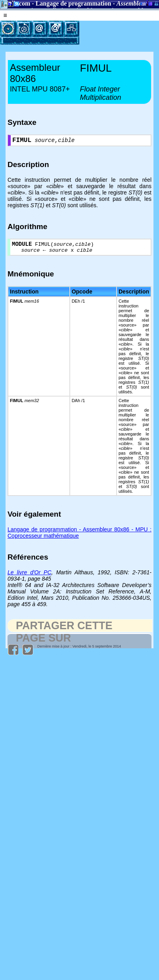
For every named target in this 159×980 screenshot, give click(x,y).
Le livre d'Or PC (30, 576)
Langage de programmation (74, 3)
